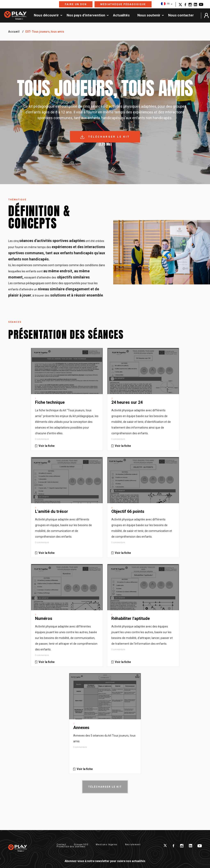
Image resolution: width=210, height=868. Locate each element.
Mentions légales (107, 845)
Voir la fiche (47, 446)
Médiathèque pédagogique (123, 4)
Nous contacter (181, 15)
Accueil (14, 32)
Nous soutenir (149, 15)
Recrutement (133, 845)
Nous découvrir (46, 15)
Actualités (121, 15)
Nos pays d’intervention (86, 15)
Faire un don (76, 4)
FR (165, 4)
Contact (61, 845)
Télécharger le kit (109, 137)
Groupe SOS (81, 845)
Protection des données (71, 847)
